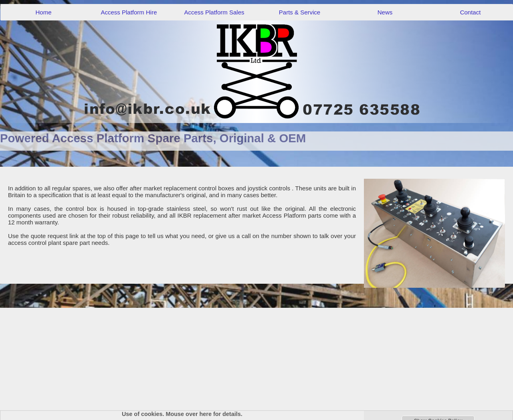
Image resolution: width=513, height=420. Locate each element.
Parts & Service (300, 12)
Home (43, 12)
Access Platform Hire (129, 12)
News (385, 12)
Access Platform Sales (214, 12)
